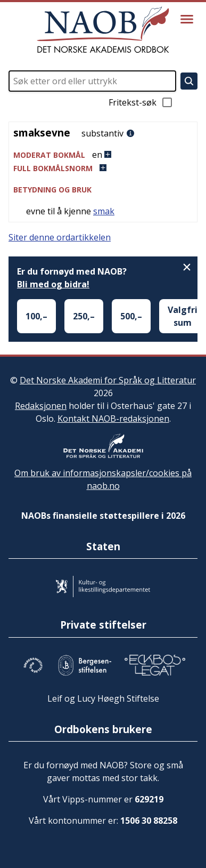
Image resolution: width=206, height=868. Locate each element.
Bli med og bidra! (53, 284)
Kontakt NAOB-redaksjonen (113, 419)
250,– (84, 316)
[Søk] (189, 81)
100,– (36, 316)
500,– (131, 316)
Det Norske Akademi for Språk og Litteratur (108, 380)
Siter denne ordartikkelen (60, 237)
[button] (103, 155)
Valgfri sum (183, 316)
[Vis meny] (187, 19)
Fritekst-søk (141, 102)
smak (104, 211)
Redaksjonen (41, 406)
